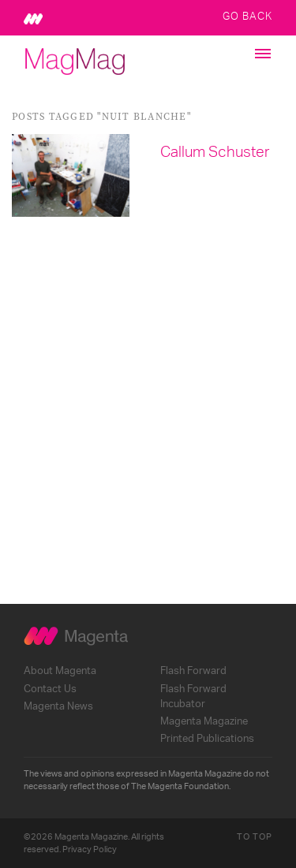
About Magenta (60, 671)
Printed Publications (207, 739)
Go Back (247, 16)
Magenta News (58, 706)
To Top (255, 837)
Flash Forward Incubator (193, 697)
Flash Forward (193, 671)
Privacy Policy (90, 849)
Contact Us (50, 689)
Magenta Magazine (204, 721)
